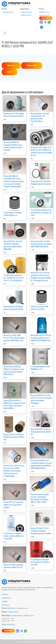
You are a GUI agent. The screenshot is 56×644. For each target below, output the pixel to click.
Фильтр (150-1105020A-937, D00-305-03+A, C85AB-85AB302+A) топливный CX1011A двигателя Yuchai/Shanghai (14, 471)
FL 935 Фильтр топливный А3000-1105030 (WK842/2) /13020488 (14, 536)
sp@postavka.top (8, 624)
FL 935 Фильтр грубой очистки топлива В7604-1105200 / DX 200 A (41, 213)
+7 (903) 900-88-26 (7, 12)
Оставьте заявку (32, 65)
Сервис (5, 601)
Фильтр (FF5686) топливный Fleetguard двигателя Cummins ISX (41, 432)
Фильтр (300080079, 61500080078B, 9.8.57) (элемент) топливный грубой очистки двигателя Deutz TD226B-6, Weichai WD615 (14, 181)
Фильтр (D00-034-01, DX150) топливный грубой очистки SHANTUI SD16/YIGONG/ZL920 (41, 338)
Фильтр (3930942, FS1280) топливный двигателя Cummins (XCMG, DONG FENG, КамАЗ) (41, 244)
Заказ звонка (46, 18)
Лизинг (9, 72)
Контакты (6, 605)
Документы (6, 598)
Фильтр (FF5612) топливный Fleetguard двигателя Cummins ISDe (14, 437)
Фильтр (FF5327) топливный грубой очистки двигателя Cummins (14, 505)
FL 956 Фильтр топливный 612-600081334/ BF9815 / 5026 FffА (40, 562)
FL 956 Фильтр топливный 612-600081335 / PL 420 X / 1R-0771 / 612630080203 (14, 278)
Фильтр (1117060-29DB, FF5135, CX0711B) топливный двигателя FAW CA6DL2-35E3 (14, 338)
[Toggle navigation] (5, 33)
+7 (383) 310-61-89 (26, 12)
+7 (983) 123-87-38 (26, 15)
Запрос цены (11, 65)
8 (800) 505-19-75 (44, 12)
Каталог (5, 594)
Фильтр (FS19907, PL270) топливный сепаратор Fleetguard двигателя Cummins (41, 531)
